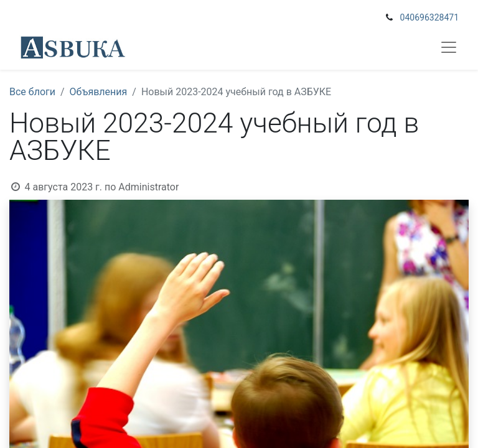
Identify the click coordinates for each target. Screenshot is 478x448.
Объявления (99, 92)
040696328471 (429, 17)
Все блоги (32, 92)
